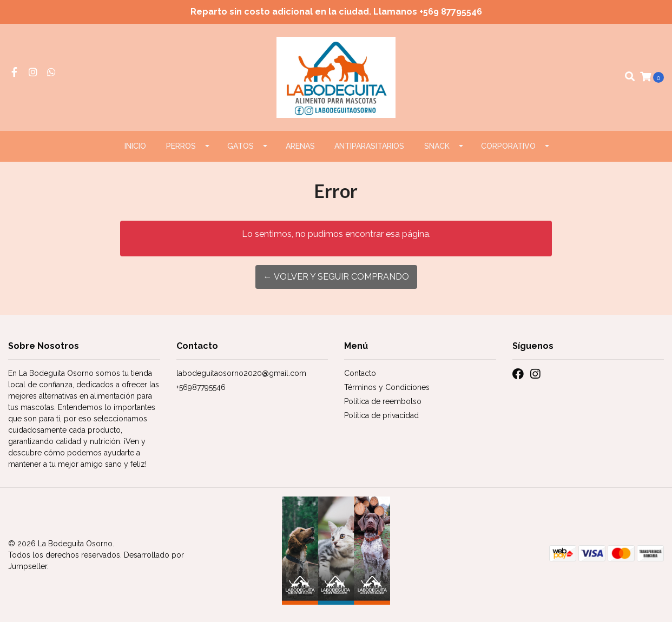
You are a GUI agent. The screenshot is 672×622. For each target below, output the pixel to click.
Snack (437, 146)
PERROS (181, 146)
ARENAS (300, 146)
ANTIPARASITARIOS (369, 146)
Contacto (360, 373)
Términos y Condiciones (387, 387)
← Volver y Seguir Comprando (336, 277)
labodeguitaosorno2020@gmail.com (241, 373)
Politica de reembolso (383, 401)
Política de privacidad (381, 415)
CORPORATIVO (508, 146)
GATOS (241, 146)
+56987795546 (201, 387)
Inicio (135, 146)
